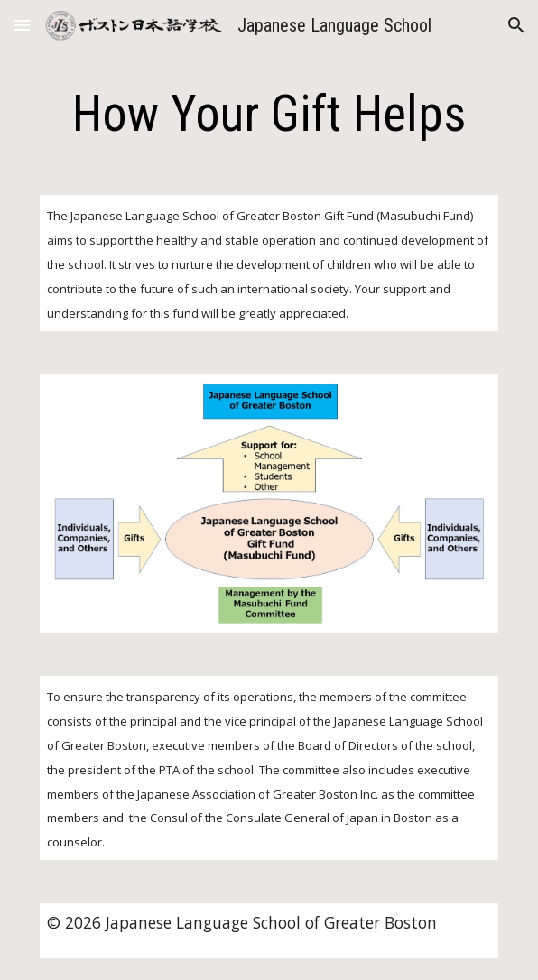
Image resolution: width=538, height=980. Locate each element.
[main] (269, 114)
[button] (22, 25)
